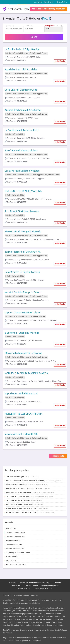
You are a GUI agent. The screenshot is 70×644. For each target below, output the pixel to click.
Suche (34, 37)
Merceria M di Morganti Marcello (23, 231)
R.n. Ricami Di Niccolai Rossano (22, 211)
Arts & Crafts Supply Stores (37, 53)
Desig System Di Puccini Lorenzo (22, 272)
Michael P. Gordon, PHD (15, 549)
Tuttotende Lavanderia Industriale (25, 504)
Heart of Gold (11, 560)
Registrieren (49, 2)
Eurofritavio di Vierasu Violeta (21, 150)
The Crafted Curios (13, 541)
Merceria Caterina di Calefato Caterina (27, 485)
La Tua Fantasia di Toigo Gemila (22, 49)
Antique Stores (54, 175)
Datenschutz (16, 585)
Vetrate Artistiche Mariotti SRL (21, 434)
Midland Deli (11, 529)
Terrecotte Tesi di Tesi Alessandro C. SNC (31, 492)
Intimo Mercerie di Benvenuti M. (23, 252)
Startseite (13, 583)
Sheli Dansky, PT (12, 556)
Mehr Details (60, 61)
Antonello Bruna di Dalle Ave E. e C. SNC (31, 512)
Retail (46, 18)
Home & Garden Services (35, 316)
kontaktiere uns (24, 588)
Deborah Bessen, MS (14, 545)
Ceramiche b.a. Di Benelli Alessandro (29, 496)
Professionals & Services (15, 316)
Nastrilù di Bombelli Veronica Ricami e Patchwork (34, 481)
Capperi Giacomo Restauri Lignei (23, 312)
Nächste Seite (58, 456)
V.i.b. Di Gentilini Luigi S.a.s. (23, 477)
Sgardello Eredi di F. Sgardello (21, 69)
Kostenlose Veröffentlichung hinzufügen (48, 9)
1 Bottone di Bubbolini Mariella (22, 333)
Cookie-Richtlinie (31, 585)
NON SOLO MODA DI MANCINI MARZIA (26, 373)
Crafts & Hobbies (18, 53)
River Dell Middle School (15, 533)
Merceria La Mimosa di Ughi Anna (23, 353)
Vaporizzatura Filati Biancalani (21, 393)
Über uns (57, 583)
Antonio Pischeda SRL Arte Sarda (23, 110)
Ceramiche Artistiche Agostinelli (24, 500)
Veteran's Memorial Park (16, 537)
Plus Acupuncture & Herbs (16, 564)
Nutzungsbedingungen (50, 585)
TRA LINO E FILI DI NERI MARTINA (23, 191)
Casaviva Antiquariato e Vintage (22, 171)
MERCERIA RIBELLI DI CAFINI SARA (24, 414)
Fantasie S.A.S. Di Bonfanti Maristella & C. (28, 489)
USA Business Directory (43, 588)
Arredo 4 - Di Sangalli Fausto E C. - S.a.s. (27, 508)
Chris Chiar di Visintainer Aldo (21, 90)
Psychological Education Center (18, 553)
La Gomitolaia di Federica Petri (22, 130)
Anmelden (38, 2)
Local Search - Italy (18, 9)
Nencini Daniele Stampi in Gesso (22, 292)
